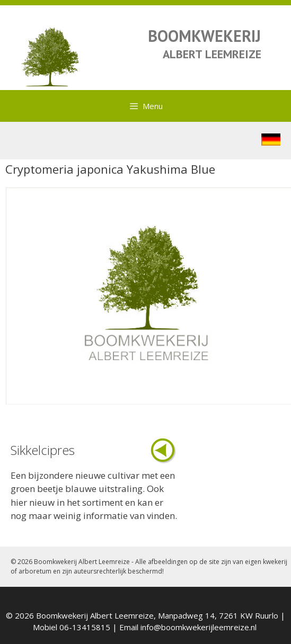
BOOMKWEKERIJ (204, 36)
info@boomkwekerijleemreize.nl (199, 627)
